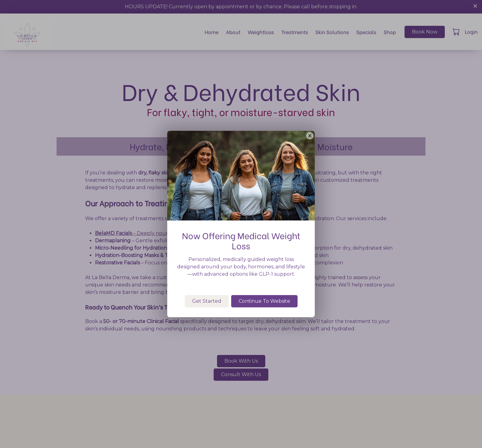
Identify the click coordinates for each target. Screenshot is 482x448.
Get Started (207, 332)
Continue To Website (264, 332)
